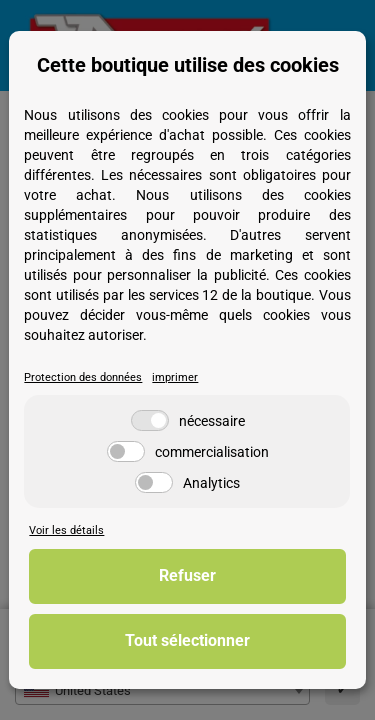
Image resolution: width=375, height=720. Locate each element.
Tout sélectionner (187, 640)
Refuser (187, 575)
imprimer (175, 377)
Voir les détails (66, 530)
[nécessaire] (150, 420)
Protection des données (83, 377)
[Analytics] (154, 482)
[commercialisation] (126, 451)
